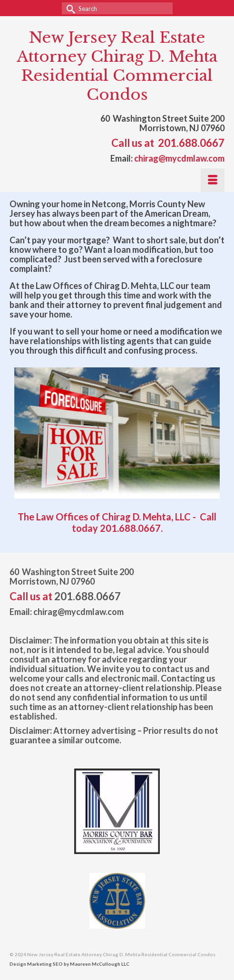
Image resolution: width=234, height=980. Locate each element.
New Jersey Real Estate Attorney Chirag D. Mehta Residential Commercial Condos (117, 66)
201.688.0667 (191, 143)
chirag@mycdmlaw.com (179, 158)
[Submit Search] (69, 8)
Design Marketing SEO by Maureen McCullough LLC (69, 964)
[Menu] (213, 180)
